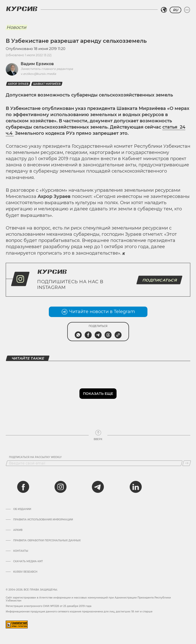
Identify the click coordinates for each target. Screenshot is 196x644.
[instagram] (61, 487)
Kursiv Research (25, 572)
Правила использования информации (43, 520)
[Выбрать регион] (164, 10)
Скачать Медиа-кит (28, 561)
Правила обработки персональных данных (47, 541)
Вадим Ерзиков (37, 64)
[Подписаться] (187, 463)
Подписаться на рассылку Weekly (35, 457)
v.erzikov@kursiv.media (38, 74)
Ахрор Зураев (18, 84)
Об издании (22, 509)
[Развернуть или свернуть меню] (187, 10)
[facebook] (23, 487)
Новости (16, 27)
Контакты (21, 551)
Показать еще (98, 394)
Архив (18, 530)
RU (175, 10)
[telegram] (98, 487)
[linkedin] (135, 487)
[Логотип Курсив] (22, 9)
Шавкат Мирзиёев (47, 84)
